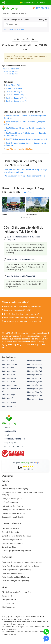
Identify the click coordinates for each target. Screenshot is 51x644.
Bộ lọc (35, 39)
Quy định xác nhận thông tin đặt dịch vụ (16, 536)
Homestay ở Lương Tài (13, 88)
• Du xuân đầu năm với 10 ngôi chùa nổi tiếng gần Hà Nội (25, 176)
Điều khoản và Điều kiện (11, 528)
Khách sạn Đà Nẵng (9, 378)
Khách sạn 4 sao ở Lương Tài (15, 98)
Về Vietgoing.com (8, 607)
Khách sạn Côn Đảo (35, 396)
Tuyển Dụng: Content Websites (13, 573)
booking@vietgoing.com (15, 439)
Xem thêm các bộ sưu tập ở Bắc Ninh (19, 149)
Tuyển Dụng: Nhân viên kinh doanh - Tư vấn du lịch (20, 566)
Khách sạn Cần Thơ (34, 385)
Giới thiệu (5, 481)
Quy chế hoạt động (9, 547)
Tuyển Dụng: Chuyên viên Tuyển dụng (15, 581)
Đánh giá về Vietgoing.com (12, 499)
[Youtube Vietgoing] (18, 446)
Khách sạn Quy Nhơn (35, 399)
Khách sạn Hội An (8, 382)
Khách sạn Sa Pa (8, 368)
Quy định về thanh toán (10, 532)
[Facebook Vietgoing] (5, 446)
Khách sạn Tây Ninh (35, 382)
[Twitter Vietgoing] (14, 446)
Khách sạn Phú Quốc (35, 389)
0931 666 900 (41, 8)
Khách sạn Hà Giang (35, 368)
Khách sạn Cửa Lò (34, 378)
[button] (21, 218)
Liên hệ (4, 485)
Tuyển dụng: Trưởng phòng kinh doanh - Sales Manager (22, 562)
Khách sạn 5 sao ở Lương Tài (15, 101)
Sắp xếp (25, 39)
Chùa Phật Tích (32, 215)
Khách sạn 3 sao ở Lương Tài (15, 95)
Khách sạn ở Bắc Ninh (11, 69)
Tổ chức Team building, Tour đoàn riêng (16, 592)
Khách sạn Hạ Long (9, 371)
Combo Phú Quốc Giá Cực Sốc (34, 3)
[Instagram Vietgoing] (10, 446)
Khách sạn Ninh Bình (35, 361)
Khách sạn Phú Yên (9, 403)
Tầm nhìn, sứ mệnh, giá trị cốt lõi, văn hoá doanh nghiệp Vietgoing (22, 494)
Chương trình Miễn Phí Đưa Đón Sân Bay (17, 510)
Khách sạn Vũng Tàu (35, 392)
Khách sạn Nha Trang (10, 385)
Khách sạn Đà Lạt (8, 395)
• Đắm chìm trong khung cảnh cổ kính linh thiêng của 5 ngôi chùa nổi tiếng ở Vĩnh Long (25, 171)
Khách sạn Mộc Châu (35, 364)
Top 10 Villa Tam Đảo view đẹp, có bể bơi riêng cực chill (26, 139)
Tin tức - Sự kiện (8, 603)
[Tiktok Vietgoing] (23, 446)
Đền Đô (4, 215)
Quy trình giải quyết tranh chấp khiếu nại (16, 551)
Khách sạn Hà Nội (8, 361)
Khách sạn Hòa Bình (35, 371)
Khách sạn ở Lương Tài (13, 92)
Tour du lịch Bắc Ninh (11, 71)
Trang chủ (5, 14)
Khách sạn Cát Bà (8, 375)
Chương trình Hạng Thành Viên (13, 517)
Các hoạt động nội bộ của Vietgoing (15, 489)
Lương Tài (23, 14)
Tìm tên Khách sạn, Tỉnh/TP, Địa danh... (17, 20)
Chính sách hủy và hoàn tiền (12, 540)
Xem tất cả (27, 193)
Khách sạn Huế (7, 398)
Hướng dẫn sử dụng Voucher (12, 506)
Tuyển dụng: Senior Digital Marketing (15, 577)
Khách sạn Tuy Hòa (9, 406)
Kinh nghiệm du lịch (9, 600)
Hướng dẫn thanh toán (10, 502)
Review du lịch (7, 596)
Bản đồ (16, 39)
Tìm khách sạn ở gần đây (14, 29)
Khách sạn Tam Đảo (35, 375)
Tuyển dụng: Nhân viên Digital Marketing (17, 570)
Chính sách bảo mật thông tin (13, 543)
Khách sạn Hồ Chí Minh (10, 364)
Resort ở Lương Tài (12, 85)
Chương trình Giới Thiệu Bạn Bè (13, 513)
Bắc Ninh (14, 14)
